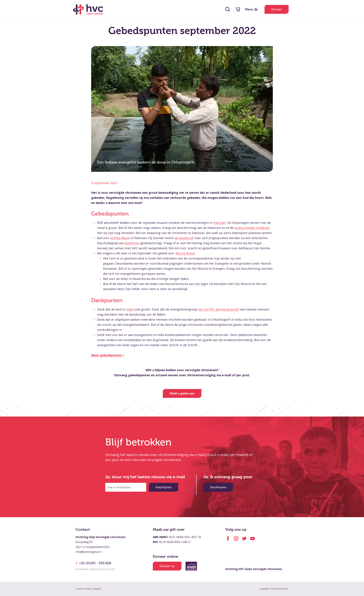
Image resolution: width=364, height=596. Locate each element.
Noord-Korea (185, 253)
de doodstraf (184, 238)
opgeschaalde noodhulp (252, 228)
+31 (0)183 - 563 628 (93, 563)
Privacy (88, 589)
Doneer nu (167, 566)
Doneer (277, 9)
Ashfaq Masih (120, 238)
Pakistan (220, 223)
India (130, 309)
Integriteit (97, 589)
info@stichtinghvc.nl (88, 552)
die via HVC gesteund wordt (219, 309)
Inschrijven (163, 487)
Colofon (79, 589)
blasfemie (132, 243)
